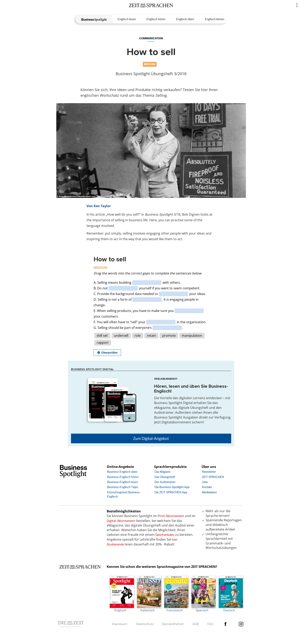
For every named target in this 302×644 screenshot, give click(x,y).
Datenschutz (145, 624)
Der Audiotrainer (165, 482)
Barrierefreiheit (173, 624)
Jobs (205, 482)
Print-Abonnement (171, 516)
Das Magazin (162, 472)
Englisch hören (156, 19)
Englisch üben (185, 19)
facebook (226, 624)
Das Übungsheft (165, 477)
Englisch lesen (127, 19)
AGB (196, 624)
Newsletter (209, 472)
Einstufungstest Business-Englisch (124, 494)
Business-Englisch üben (122, 472)
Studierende (115, 544)
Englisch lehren (215, 19)
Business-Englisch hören (123, 477)
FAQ (210, 624)
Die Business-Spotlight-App (172, 487)
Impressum (120, 624)
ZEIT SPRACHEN (213, 477)
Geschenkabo (165, 535)
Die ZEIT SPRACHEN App (171, 492)
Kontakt (207, 487)
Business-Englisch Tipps (123, 487)
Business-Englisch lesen (123, 482)
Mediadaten (209, 492)
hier (175, 540)
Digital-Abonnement (121, 521)
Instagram (241, 624)
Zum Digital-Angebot (151, 438)
